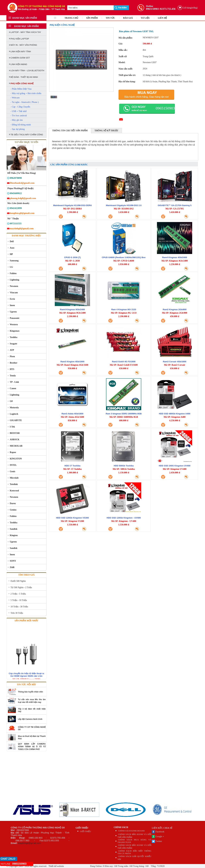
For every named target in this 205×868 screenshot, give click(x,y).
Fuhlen (13, 273)
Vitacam (14, 293)
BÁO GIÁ (128, 18)
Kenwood (14, 491)
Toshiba (14, 337)
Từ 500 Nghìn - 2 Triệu (21, 587)
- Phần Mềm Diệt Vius (21, 89)
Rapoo (13, 452)
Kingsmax (15, 331)
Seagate (13, 344)
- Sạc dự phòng (18, 129)
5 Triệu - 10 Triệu (19, 600)
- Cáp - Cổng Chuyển (20, 107)
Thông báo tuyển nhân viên (30, 692)
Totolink (14, 484)
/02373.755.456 (167, 9)
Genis (12, 471)
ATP (12, 350)
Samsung (14, 261)
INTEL (13, 465)
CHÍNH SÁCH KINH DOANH (131, 831)
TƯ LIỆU (145, 18)
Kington (14, 535)
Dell (12, 241)
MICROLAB (16, 446)
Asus (12, 248)
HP (11, 254)
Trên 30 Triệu (17, 613)
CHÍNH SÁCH (121, 827)
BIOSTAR (15, 433)
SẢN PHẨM (92, 18)
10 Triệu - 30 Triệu (19, 607)
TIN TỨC (110, 18)
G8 (11, 401)
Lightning (14, 280)
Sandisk (14, 529)
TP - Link (14, 382)
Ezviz (12, 299)
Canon (13, 388)
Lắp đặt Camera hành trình (30, 719)
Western (14, 325)
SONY (13, 561)
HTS (12, 369)
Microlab (14, 478)
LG (11, 267)
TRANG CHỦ (71, 18)
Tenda (13, 376)
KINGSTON (16, 459)
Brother (14, 363)
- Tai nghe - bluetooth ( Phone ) (25, 102)
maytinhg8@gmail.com (30, 843)
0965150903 (152, 9)
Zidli (12, 567)
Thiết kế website (56, 866)
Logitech (14, 414)
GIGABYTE (16, 420)
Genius (13, 510)
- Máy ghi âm (17, 120)
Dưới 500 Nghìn (18, 581)
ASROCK (15, 440)
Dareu (13, 503)
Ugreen (13, 312)
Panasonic (15, 318)
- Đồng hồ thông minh (21, 125)
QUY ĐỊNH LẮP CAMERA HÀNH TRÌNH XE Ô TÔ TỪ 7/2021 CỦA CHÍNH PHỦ (32, 747)
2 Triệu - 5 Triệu (18, 594)
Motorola (14, 408)
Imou (12, 305)
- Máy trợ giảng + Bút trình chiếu (26, 93)
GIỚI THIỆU (82, 828)
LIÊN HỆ (162, 18)
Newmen (14, 286)
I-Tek (12, 427)
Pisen (12, 356)
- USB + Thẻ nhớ (19, 111)
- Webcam (15, 98)
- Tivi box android (19, 116)
